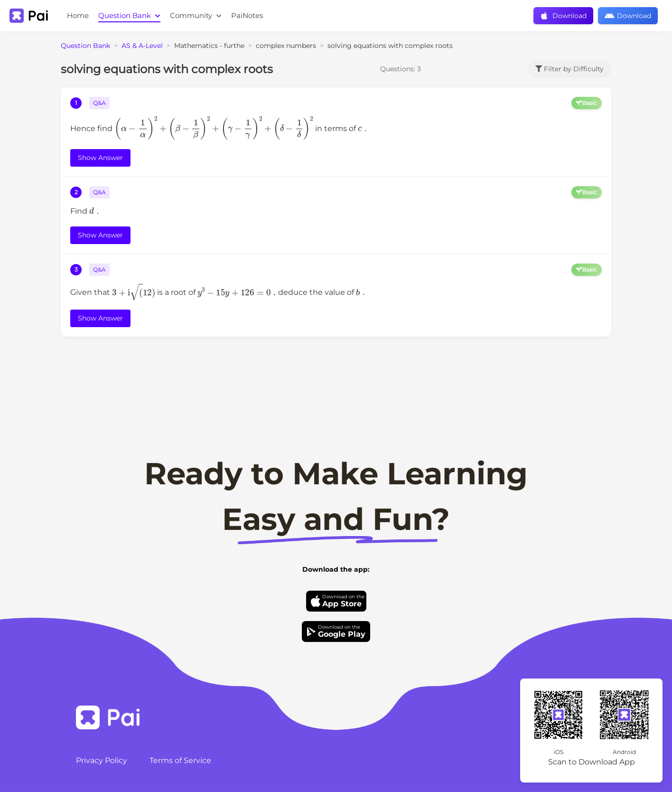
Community (196, 15)
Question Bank (129, 15)
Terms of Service (180, 760)
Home (78, 15)
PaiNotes (247, 15)
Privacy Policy (102, 760)
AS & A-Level (142, 46)
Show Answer (100, 158)
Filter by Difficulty (569, 69)
